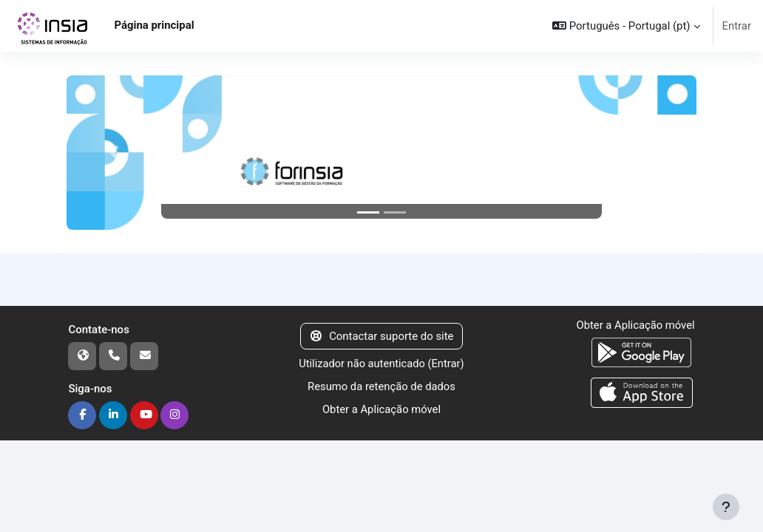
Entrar (737, 26)
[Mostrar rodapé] (726, 507)
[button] (626, 26)
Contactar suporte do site (382, 336)
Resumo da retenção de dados (381, 386)
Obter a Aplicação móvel (381, 409)
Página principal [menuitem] (154, 25)
